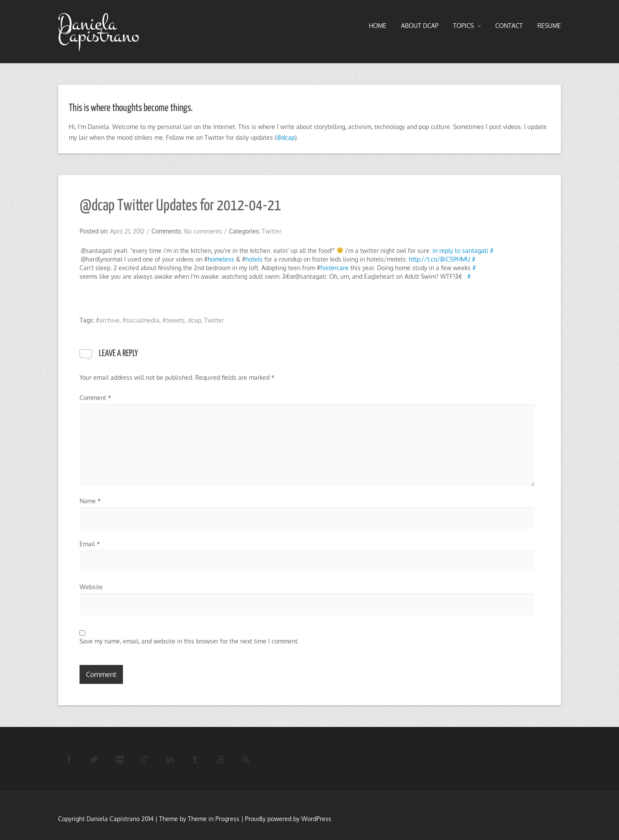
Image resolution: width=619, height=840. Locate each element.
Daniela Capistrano (99, 30)
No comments (203, 231)
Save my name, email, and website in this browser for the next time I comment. (189, 641)
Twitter (272, 231)
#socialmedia (141, 320)
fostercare (334, 268)
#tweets (174, 320)
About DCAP (420, 26)
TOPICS (467, 26)
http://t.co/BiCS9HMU (440, 259)
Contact (509, 26)
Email (90, 544)
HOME (378, 26)
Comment (95, 398)
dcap (195, 320)
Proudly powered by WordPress (288, 819)
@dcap (286, 137)
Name (90, 501)
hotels (254, 259)
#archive (108, 320)
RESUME (549, 26)
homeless (221, 259)
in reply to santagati (460, 251)
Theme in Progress (214, 819)
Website (91, 587)
